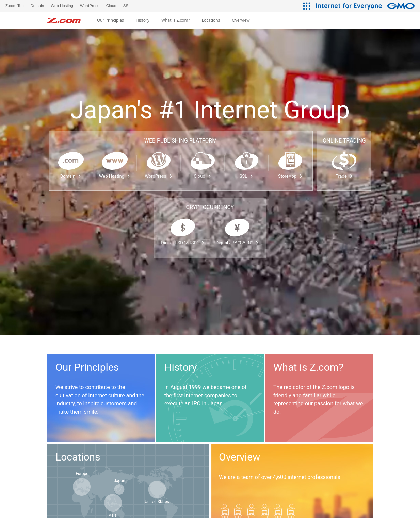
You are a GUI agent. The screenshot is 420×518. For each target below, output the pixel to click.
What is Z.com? (176, 20)
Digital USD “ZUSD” (183, 243)
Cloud (203, 176)
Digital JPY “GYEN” (237, 243)
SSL (246, 176)
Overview (241, 20)
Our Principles (110, 20)
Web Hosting (115, 176)
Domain (71, 176)
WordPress (158, 176)
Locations (211, 20)
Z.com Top (15, 6)
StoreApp (290, 176)
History (143, 20)
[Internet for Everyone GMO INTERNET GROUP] (366, 6)
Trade (344, 176)
